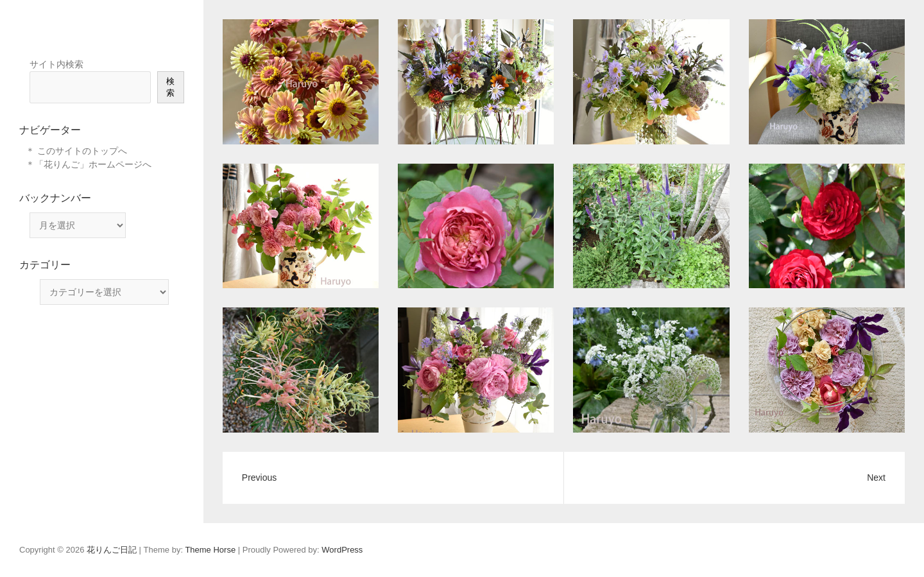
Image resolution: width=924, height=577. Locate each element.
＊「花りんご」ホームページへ (89, 164)
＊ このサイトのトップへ (76, 151)
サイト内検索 (56, 64)
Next (876, 478)
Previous (259, 478)
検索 (170, 87)
